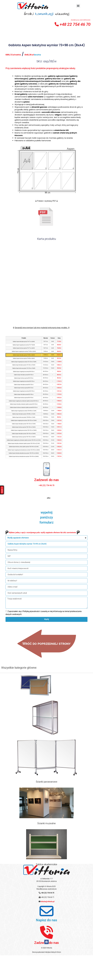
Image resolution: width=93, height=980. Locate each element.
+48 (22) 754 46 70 (47, 918)
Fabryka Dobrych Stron (53, 977)
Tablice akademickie (46, 889)
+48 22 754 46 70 (73, 24)
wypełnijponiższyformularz (47, 543)
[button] (78, 6)
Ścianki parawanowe (47, 807)
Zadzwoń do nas (46, 505)
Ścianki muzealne (46, 848)
